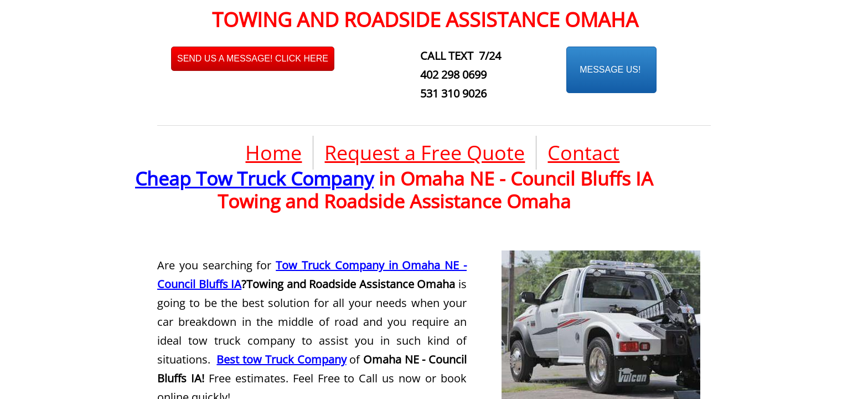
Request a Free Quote (425, 153)
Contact (583, 153)
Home (273, 153)
